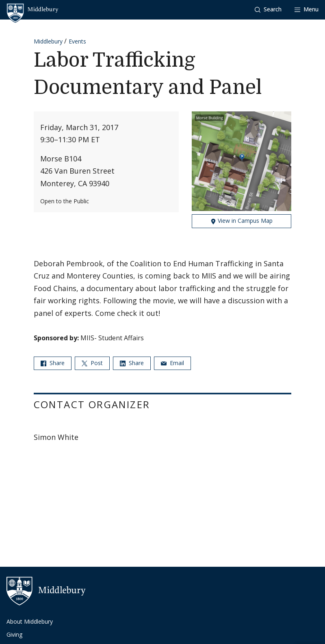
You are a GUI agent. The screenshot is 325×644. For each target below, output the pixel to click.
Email (172, 363)
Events (77, 41)
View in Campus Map (242, 221)
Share (53, 363)
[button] (268, 10)
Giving (14, 634)
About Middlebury (30, 621)
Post (92, 363)
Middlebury (48, 41)
